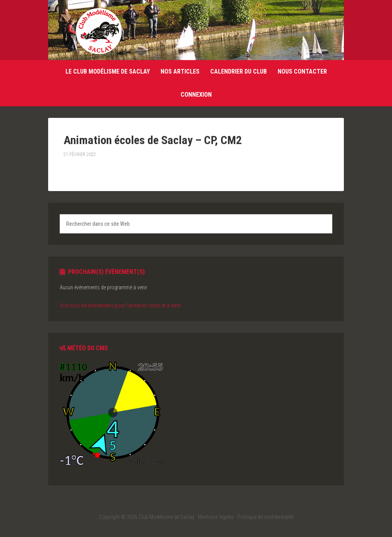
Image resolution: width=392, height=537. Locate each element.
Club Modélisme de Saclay (99, 31)
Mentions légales (216, 517)
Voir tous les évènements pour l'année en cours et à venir (120, 305)
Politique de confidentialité (266, 517)
